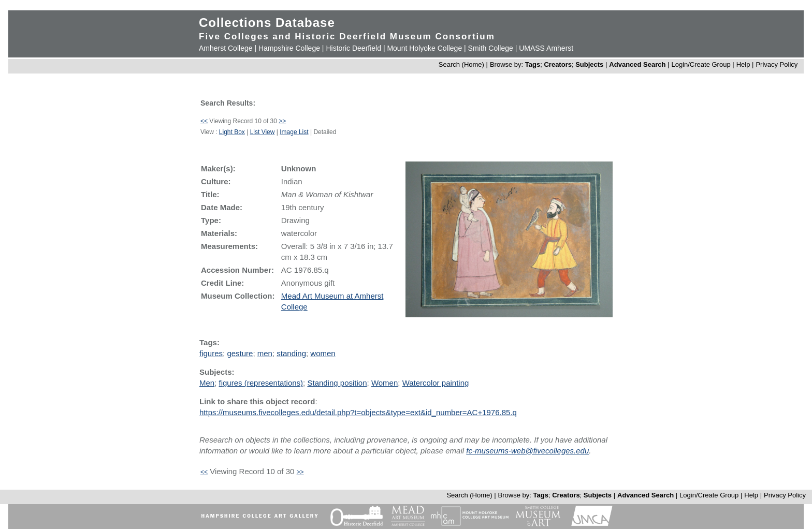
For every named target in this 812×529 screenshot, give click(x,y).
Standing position (337, 383)
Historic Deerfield (353, 48)
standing (291, 353)
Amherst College (226, 48)
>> (282, 121)
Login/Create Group (702, 64)
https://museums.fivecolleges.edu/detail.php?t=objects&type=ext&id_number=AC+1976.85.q (358, 412)
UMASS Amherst (546, 48)
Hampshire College (289, 48)
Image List (294, 132)
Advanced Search (637, 64)
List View (263, 132)
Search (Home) (461, 64)
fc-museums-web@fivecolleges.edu (527, 451)
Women (385, 383)
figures (211, 353)
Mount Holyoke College (424, 48)
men (265, 353)
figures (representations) (261, 383)
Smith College (491, 48)
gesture (240, 353)
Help (743, 64)
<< (204, 121)
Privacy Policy (777, 64)
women (323, 353)
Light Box (232, 132)
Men (207, 383)
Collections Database (267, 23)
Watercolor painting (436, 383)
